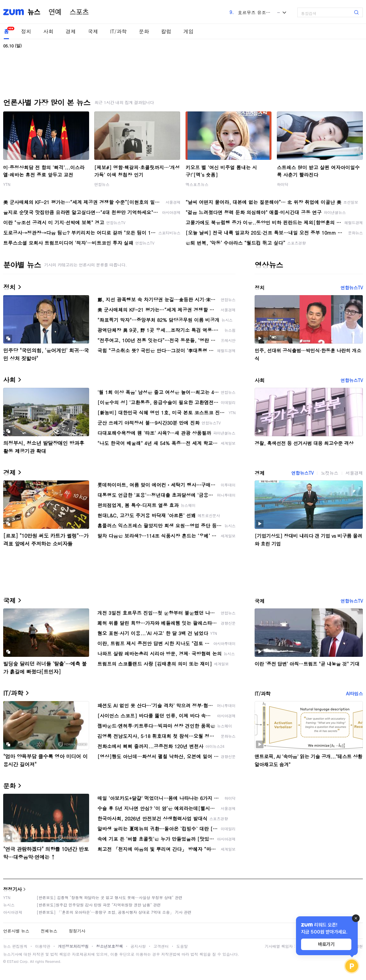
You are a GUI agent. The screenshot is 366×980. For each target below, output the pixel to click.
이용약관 (43, 946)
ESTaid (13, 961)
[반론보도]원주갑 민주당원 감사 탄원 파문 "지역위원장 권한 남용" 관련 (99, 905)
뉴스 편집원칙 (15, 946)
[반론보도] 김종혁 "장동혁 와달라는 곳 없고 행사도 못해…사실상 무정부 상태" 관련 (109, 897)
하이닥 (283, 184)
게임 (188, 31)
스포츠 (79, 12)
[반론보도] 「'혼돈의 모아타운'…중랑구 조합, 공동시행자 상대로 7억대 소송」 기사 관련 (114, 912)
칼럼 (166, 31)
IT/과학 (118, 31)
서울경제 (354, 473)
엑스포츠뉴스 (197, 184)
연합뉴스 (102, 184)
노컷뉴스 (329, 473)
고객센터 (161, 946)
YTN (7, 184)
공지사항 (138, 946)
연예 (55, 12)
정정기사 (12, 889)
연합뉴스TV (352, 288)
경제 (71, 31)
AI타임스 (354, 693)
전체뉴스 (49, 931)
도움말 (182, 946)
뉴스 (34, 12)
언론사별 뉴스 (16, 931)
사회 (48, 31)
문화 (144, 31)
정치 (26, 31)
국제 (93, 31)
